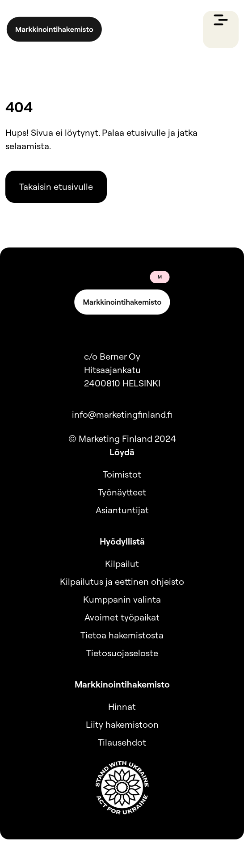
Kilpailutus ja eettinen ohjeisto (122, 581)
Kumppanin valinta (122, 599)
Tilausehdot (122, 742)
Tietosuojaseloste (122, 653)
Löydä (122, 452)
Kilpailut (122, 564)
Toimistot (122, 474)
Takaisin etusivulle (56, 187)
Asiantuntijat (122, 510)
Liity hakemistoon (122, 724)
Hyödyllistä (122, 541)
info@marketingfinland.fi (122, 414)
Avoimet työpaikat (122, 617)
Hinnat (122, 707)
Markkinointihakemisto (122, 684)
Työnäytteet (122, 492)
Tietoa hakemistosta (122, 635)
